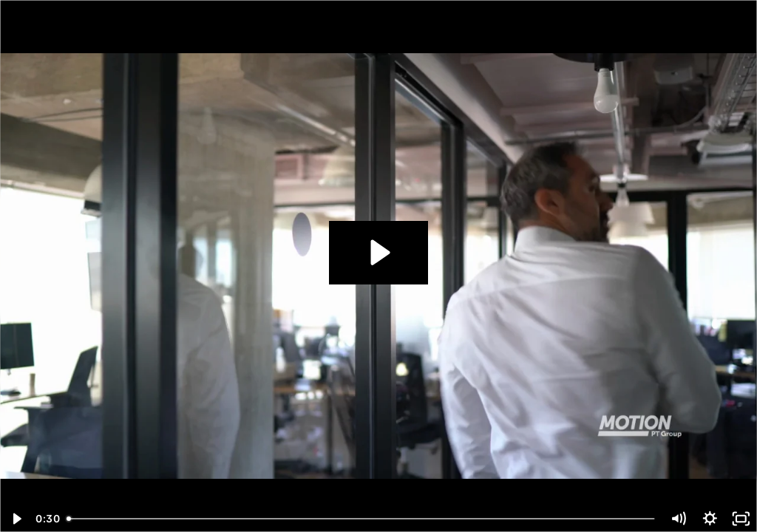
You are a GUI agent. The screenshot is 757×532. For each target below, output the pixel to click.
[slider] (362, 519)
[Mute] (678, 519)
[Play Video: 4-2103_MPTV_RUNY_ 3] (378, 252)
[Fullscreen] (741, 519)
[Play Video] (16, 519)
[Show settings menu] (710, 519)
